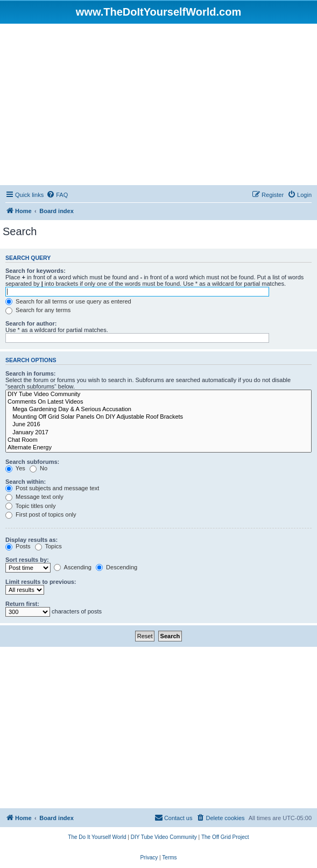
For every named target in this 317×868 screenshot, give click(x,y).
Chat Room (158, 440)
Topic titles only (30, 506)
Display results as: (31, 540)
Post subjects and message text (52, 488)
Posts (18, 546)
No (38, 468)
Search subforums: (32, 462)
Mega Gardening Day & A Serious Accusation (158, 410)
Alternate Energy (158, 448)
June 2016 (158, 425)
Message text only (34, 497)
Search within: (26, 482)
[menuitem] (57, 195)
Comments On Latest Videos (158, 402)
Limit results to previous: (41, 582)
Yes (15, 468)
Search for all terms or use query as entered (68, 301)
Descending (117, 567)
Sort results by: (27, 560)
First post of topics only (41, 514)
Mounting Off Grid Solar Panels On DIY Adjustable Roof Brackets (158, 417)
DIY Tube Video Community (158, 394)
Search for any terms (38, 310)
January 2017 (158, 433)
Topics (48, 546)
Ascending (73, 567)
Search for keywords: (36, 271)
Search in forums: (31, 373)
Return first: (22, 604)
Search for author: (31, 323)
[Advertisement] (158, 104)
